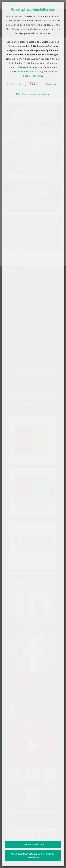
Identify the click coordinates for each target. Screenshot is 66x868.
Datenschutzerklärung (31, 71)
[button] (33, 94)
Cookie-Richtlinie (33, 76)
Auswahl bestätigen (33, 845)
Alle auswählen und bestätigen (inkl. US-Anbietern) (33, 856)
